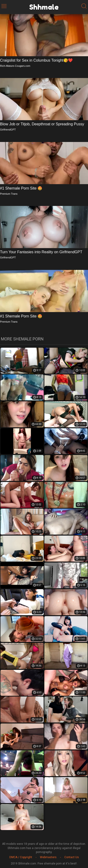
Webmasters (48, 857)
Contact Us (72, 857)
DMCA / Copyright (21, 857)
